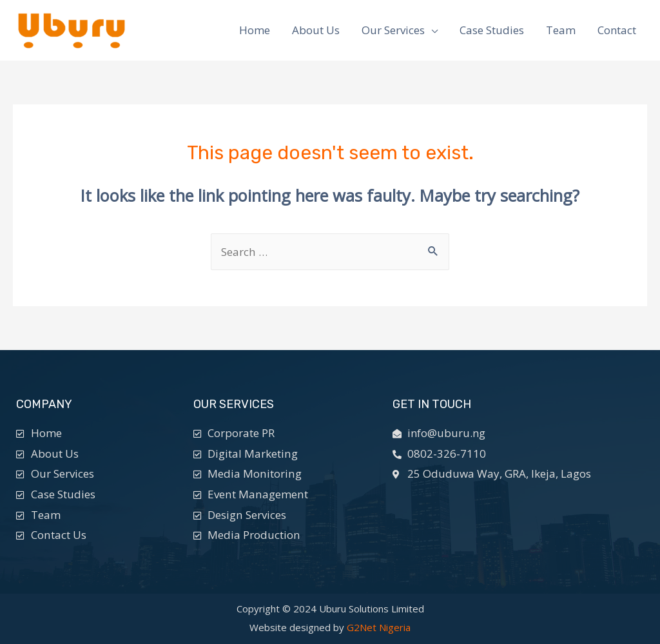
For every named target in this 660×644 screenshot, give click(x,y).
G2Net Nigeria (379, 627)
